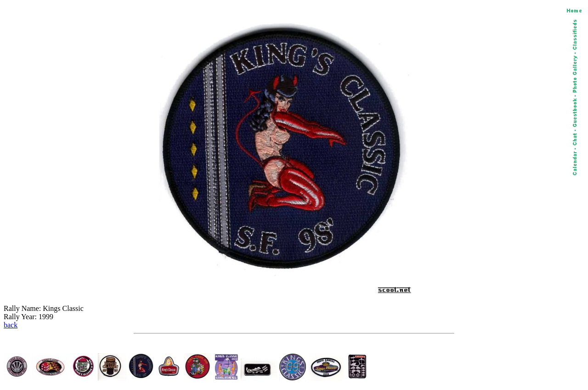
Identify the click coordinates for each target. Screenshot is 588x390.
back (11, 325)
